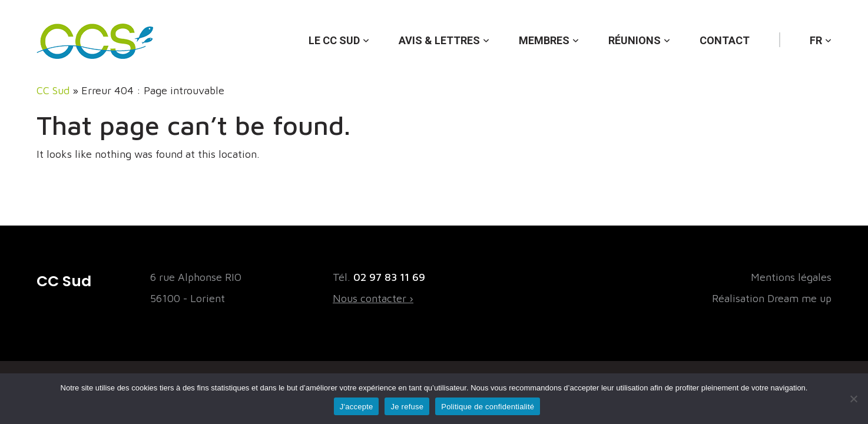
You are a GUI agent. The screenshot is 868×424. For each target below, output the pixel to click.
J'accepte (357, 407)
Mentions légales (791, 277)
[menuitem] (821, 29)
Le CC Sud (334, 40)
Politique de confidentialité (488, 407)
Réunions (635, 40)
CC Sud (53, 90)
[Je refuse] (853, 399)
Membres (544, 40)
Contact (725, 40)
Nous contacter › (373, 298)
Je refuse (407, 407)
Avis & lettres (439, 40)
